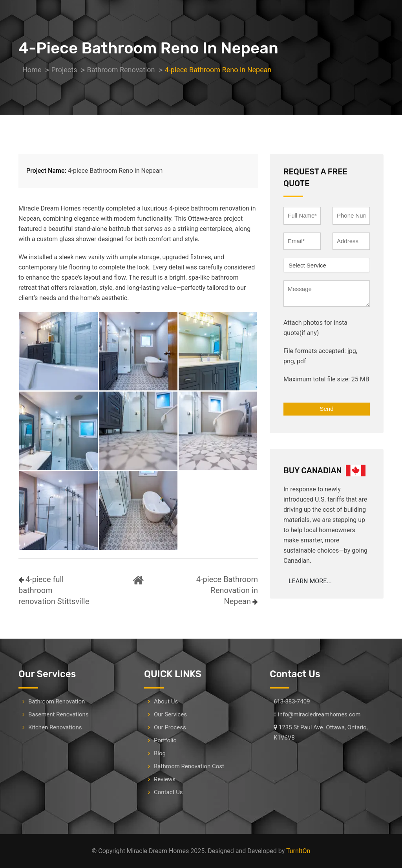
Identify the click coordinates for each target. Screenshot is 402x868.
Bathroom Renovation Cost (189, 766)
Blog (160, 753)
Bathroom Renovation (57, 701)
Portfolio (165, 740)
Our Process (170, 727)
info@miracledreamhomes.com (319, 714)
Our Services (170, 714)
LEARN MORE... (310, 581)
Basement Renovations (58, 714)
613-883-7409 (292, 701)
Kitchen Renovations (55, 727)
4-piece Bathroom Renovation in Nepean (227, 590)
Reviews (165, 779)
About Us (166, 701)
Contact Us (168, 792)
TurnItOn (298, 851)
